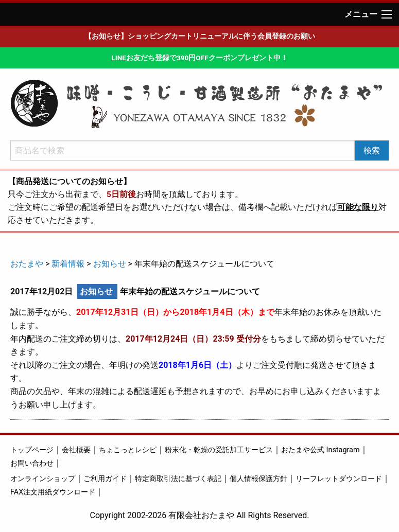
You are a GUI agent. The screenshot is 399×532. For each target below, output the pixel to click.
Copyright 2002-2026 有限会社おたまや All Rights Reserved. (200, 515)
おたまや (27, 264)
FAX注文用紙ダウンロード (53, 492)
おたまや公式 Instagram (320, 450)
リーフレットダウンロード (339, 479)
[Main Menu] (387, 14)
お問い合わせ (32, 463)
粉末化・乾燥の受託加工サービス (219, 450)
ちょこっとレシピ (128, 450)
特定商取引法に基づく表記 (178, 479)
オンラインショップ (43, 479)
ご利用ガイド (105, 479)
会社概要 (76, 450)
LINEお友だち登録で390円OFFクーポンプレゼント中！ (199, 58)
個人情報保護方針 (258, 479)
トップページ (32, 450)
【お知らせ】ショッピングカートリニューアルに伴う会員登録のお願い (200, 36)
